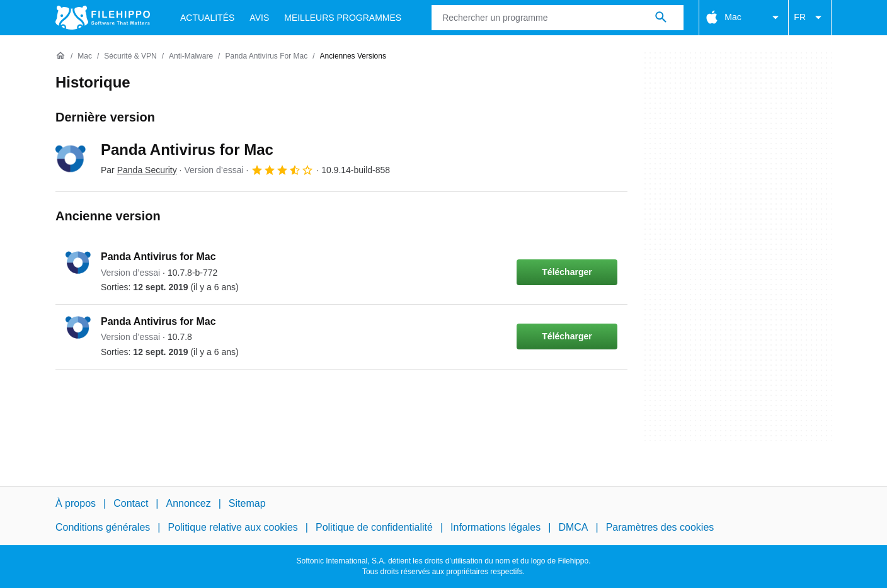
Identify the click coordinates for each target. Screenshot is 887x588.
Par (139, 170)
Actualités (207, 18)
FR (810, 18)
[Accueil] (60, 56)
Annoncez (189, 503)
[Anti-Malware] (191, 56)
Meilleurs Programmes (343, 18)
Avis (259, 18)
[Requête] (558, 18)
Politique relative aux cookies (232, 527)
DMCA (573, 527)
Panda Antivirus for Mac (187, 150)
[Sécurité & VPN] (130, 56)
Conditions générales (103, 527)
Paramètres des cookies (660, 527)
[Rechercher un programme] (661, 18)
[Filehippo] (103, 18)
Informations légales (495, 527)
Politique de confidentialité (374, 527)
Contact (131, 503)
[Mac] (85, 56)
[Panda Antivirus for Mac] (266, 56)
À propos (76, 503)
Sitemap (247, 503)
